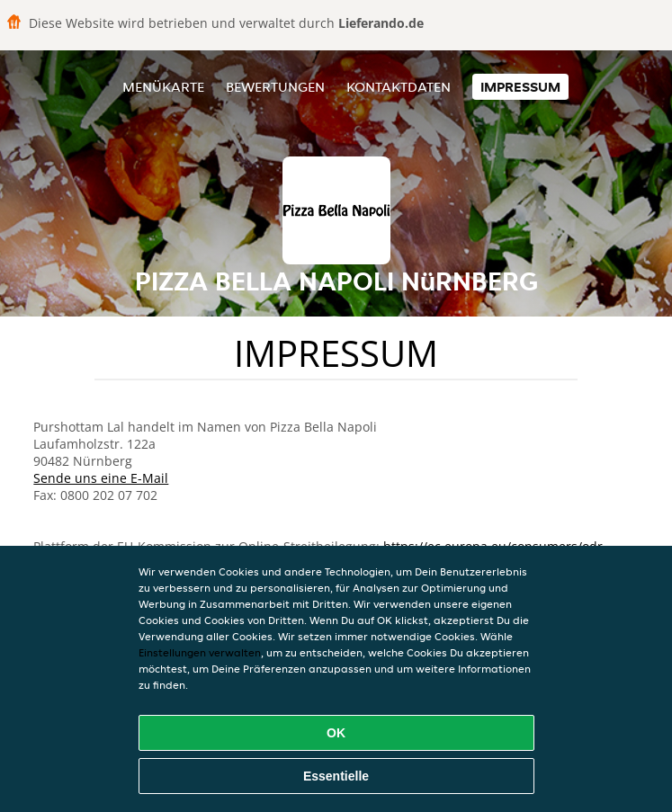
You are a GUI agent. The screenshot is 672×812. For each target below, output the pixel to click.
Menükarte (163, 87)
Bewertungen (275, 87)
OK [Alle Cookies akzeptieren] (336, 733)
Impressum (520, 87)
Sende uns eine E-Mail (101, 478)
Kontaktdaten (399, 87)
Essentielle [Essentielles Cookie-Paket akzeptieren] (336, 776)
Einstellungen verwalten (200, 652)
